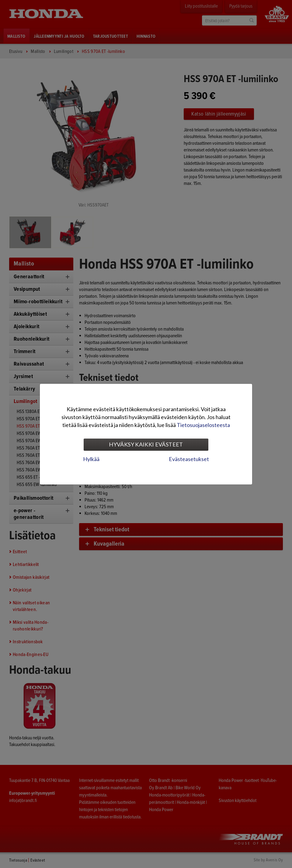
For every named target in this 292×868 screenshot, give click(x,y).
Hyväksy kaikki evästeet (146, 444)
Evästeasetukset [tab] (189, 459)
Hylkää (91, 459)
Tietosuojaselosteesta (203, 425)
